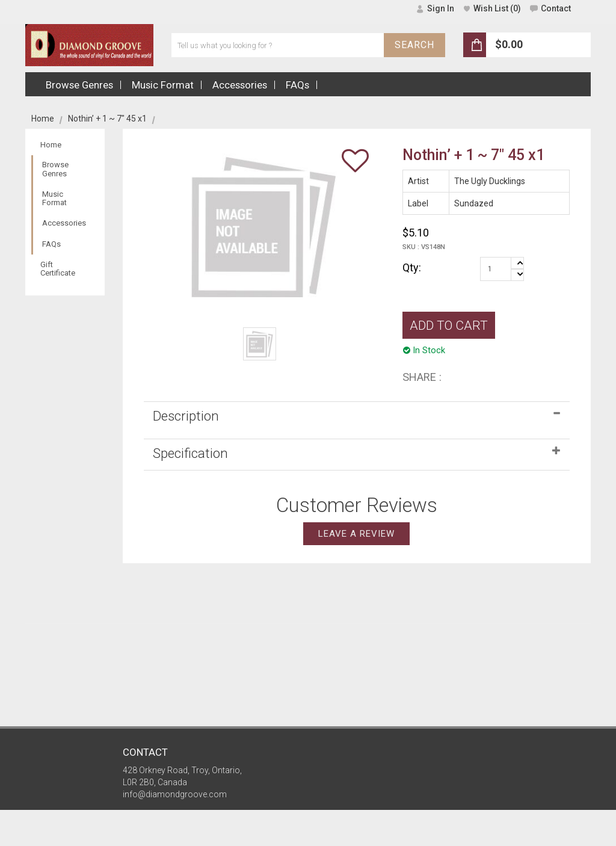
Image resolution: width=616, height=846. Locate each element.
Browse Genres (55, 169)
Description (186, 416)
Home (43, 119)
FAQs (51, 244)
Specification (190, 453)
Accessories (64, 223)
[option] (260, 344)
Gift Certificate (58, 269)
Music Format (54, 198)
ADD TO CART (449, 326)
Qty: (412, 267)
